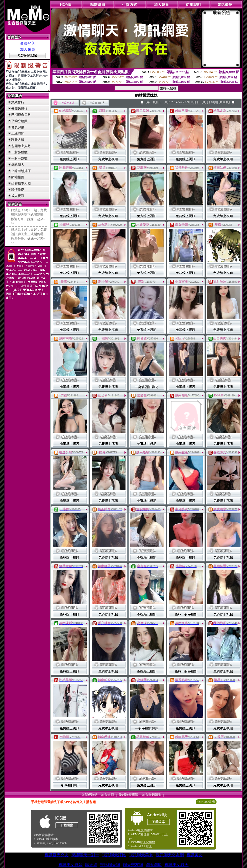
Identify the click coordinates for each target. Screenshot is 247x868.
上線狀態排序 (21, 171)
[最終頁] (224, 102)
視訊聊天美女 (141, 855)
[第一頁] (151, 102)
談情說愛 (18, 190)
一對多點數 (19, 152)
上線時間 (18, 133)
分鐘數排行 (19, 108)
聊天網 (91, 865)
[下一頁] (201, 102)
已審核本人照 (21, 183)
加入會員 (27, 49)
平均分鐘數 (19, 121)
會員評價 (18, 127)
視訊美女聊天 (176, 865)
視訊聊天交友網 (170, 855)
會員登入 (27, 43)
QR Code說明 (206, 802)
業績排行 (18, 102)
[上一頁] (163, 102)
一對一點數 (19, 158)
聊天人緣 (18, 140)
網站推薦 (18, 177)
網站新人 (18, 165)
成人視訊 (18, 196)
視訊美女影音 (70, 865)
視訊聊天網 (110, 865)
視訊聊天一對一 (85, 855)
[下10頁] (212, 102)
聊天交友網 (133, 865)
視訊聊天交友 (56, 855)
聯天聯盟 (154, 865)
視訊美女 (194, 855)
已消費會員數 (21, 115)
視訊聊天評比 (114, 855)
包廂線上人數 (21, 146)
